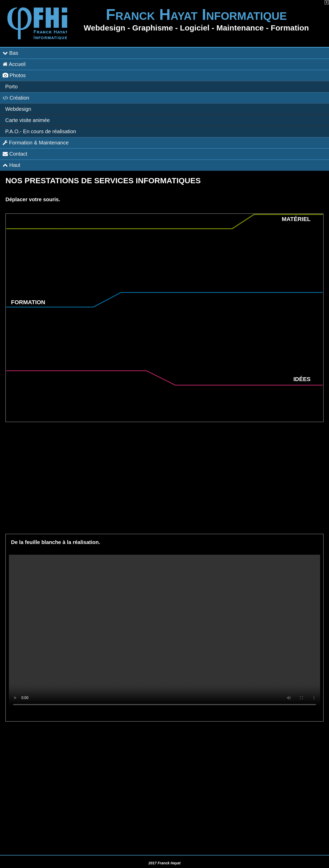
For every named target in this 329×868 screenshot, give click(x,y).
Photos (14, 75)
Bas (10, 53)
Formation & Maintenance (36, 143)
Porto (11, 87)
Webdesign (18, 109)
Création (16, 98)
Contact (15, 154)
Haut (11, 165)
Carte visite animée (27, 120)
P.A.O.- (41, 131)
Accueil (14, 64)
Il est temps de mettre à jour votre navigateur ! (164, 632)
